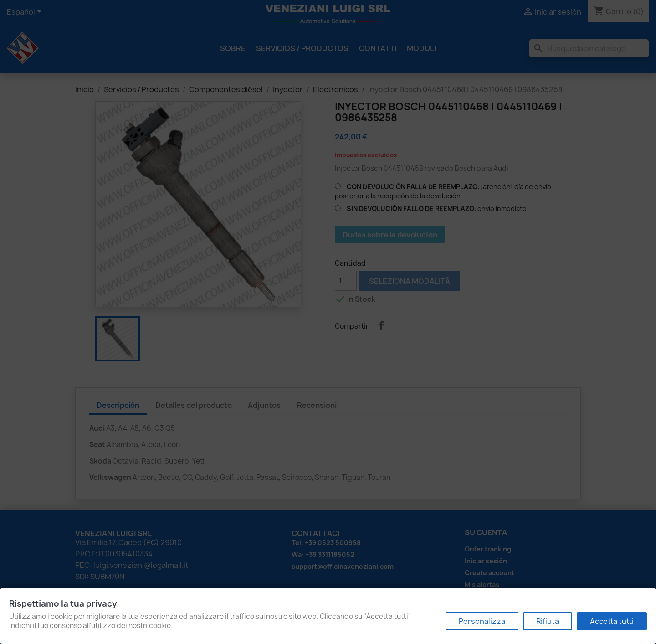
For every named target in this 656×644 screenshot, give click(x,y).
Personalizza (482, 621)
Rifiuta (548, 621)
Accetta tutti (612, 621)
